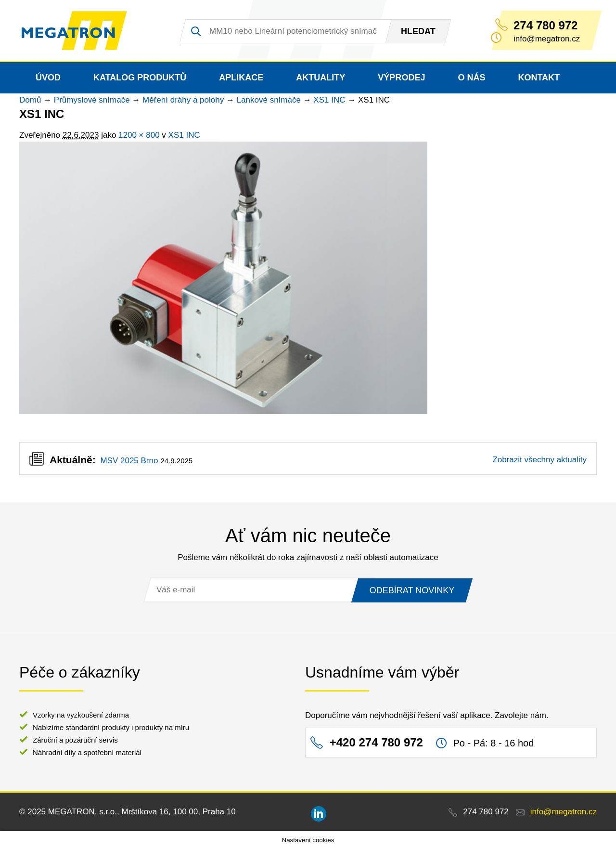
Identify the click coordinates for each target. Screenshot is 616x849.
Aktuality (321, 78)
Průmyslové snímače (92, 100)
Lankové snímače (269, 100)
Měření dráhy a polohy (183, 100)
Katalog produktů (140, 78)
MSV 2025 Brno (129, 461)
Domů (30, 100)
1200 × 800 (139, 135)
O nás (471, 78)
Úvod (48, 78)
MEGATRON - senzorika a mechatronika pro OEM (74, 31)
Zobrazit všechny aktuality (539, 460)
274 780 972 (545, 26)
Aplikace (241, 78)
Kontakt (539, 78)
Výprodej (401, 78)
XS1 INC (329, 100)
